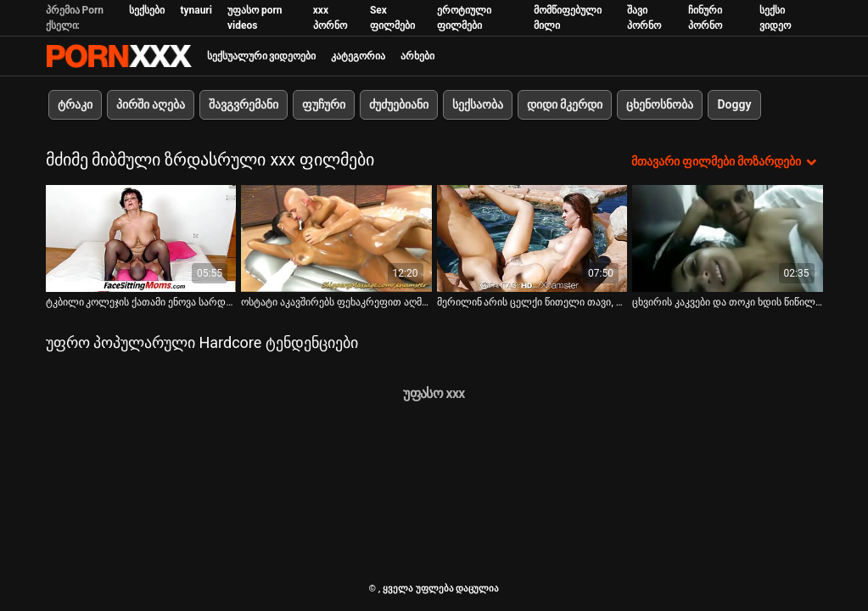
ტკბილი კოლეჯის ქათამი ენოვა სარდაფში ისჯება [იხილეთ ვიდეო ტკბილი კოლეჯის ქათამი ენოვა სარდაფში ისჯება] (141, 302)
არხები (417, 56)
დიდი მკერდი (565, 104)
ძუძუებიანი (399, 104)
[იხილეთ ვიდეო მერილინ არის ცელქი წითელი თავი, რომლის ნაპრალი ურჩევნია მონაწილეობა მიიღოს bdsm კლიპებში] (532, 238)
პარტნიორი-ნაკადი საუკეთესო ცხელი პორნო (119, 56)
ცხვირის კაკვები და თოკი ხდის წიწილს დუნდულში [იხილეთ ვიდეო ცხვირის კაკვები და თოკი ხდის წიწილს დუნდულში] (728, 302)
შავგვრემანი (244, 104)
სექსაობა (478, 104)
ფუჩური (324, 104)
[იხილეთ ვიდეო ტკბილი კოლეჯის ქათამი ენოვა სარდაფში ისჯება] (141, 238)
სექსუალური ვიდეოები (262, 56)
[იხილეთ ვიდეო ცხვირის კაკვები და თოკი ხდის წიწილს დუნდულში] (728, 238)
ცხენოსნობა (660, 104)
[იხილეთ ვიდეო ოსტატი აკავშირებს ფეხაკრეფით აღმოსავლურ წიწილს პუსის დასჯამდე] (336, 238)
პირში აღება (151, 104)
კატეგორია (358, 56)
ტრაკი (75, 104)
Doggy (734, 104)
